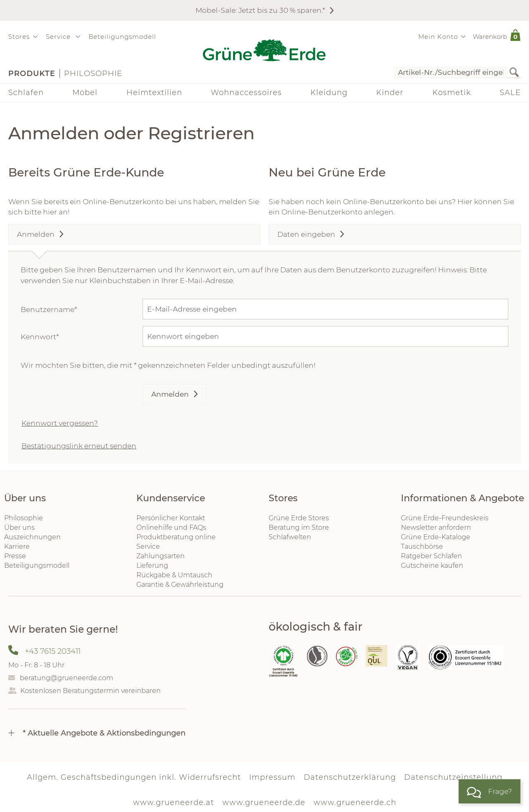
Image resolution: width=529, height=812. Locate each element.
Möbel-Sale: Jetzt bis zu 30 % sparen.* (260, 10)
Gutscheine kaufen (432, 566)
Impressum (272, 777)
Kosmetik (452, 93)
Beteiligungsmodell (122, 37)
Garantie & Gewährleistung (180, 585)
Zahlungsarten (161, 556)
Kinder (390, 93)
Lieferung (152, 566)
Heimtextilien (154, 93)
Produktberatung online (176, 537)
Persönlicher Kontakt (171, 518)
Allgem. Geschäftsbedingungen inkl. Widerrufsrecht (134, 777)
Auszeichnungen (32, 537)
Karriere (17, 546)
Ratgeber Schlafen (431, 556)
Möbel (85, 93)
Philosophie (93, 74)
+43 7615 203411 (53, 651)
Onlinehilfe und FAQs (171, 527)
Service (148, 546)
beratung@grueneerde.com (67, 678)
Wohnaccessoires (246, 93)
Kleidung (329, 93)
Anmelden (170, 394)
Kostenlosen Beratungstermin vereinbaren (91, 691)
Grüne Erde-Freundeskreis (445, 518)
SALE (510, 93)
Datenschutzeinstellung (453, 777)
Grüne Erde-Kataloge (436, 537)
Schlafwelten (290, 537)
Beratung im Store (299, 527)
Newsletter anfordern (436, 527)
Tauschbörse (422, 546)
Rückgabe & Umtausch (174, 575)
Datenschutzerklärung (350, 777)
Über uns (19, 527)
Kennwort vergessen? (60, 423)
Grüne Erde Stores (299, 518)
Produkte (32, 74)
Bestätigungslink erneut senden (79, 446)
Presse (15, 556)
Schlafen (26, 93)
